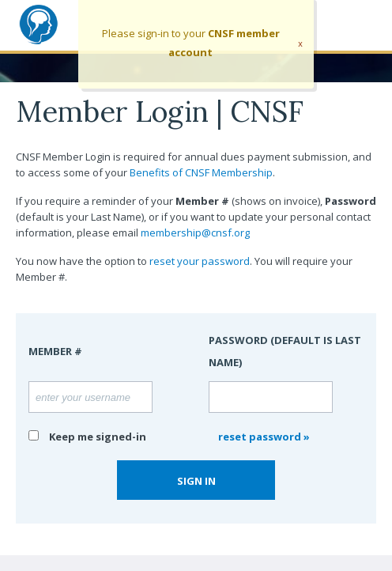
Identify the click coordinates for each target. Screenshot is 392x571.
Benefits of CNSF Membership (201, 172)
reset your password (200, 261)
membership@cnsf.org (195, 233)
